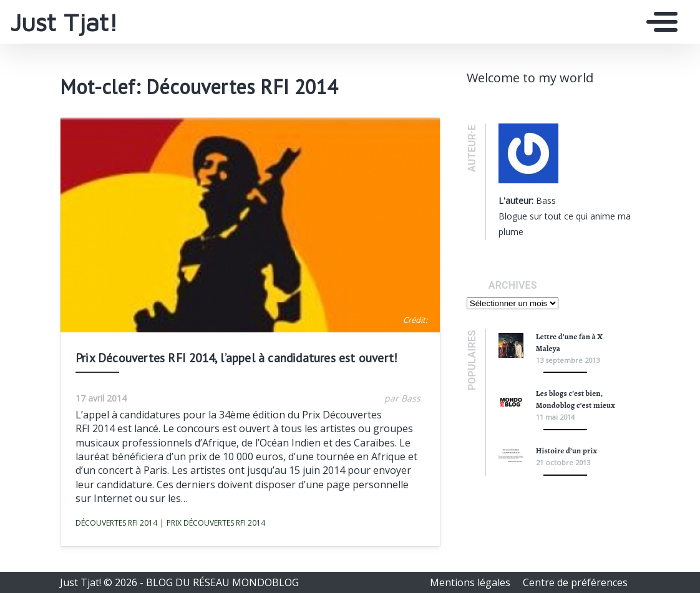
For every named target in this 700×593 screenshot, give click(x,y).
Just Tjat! (64, 22)
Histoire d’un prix (566, 451)
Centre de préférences (575, 582)
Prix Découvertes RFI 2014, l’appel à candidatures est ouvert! (236, 358)
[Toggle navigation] (659, 22)
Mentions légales (471, 582)
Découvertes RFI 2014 (116, 523)
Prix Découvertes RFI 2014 (212, 523)
